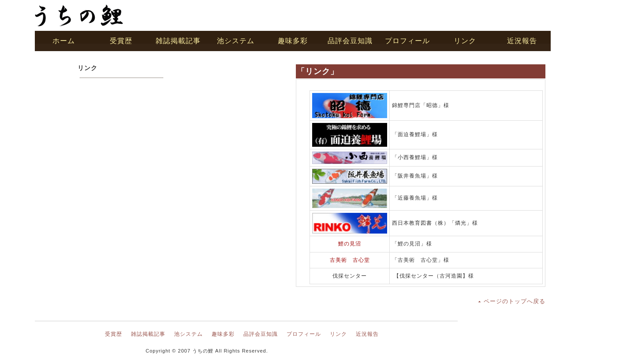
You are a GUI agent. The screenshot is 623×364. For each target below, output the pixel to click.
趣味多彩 (223, 334)
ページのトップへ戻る (515, 301)
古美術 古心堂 (350, 260)
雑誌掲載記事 (148, 334)
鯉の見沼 (350, 244)
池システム (188, 334)
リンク (338, 334)
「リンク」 (318, 71)
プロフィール (304, 334)
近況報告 (367, 334)
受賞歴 (114, 334)
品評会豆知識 (261, 334)
